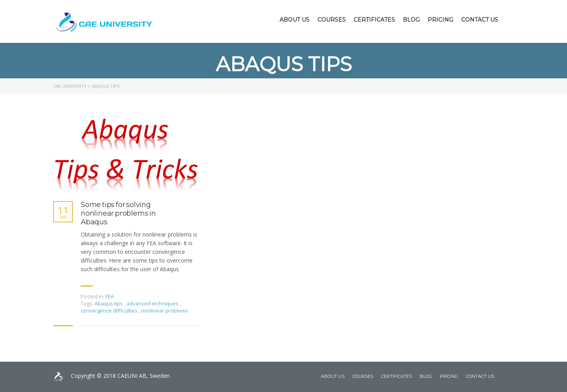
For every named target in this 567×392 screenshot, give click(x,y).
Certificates (374, 20)
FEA (110, 296)
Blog (411, 20)
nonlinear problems (165, 311)
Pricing (440, 20)
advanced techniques (153, 303)
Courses (332, 20)
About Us (295, 20)
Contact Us (480, 20)
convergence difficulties (110, 311)
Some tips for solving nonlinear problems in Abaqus (118, 213)
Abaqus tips (109, 303)
